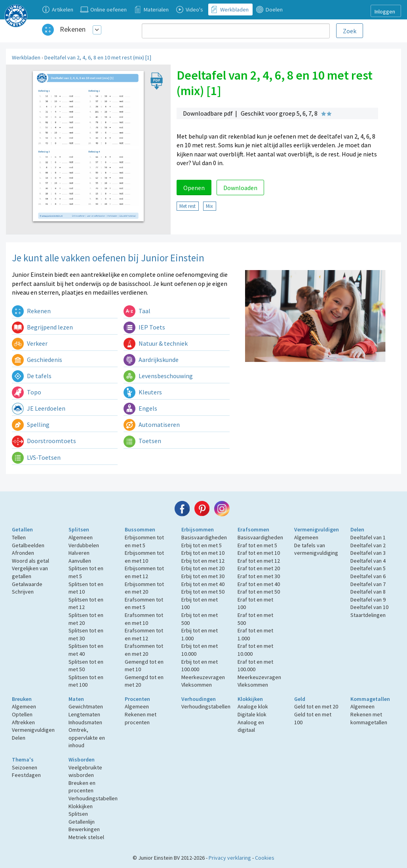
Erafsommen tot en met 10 (144, 619)
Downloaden (240, 188)
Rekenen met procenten (141, 718)
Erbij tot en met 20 (203, 568)
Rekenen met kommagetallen (369, 718)
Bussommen (140, 529)
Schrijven (23, 592)
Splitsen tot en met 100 (86, 681)
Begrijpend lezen (42, 327)
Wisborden (82, 759)
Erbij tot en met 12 (203, 561)
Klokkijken (250, 699)
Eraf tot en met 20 (259, 568)
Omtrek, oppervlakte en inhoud (87, 738)
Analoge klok (253, 706)
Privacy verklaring (230, 858)
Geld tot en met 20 (316, 706)
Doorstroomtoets (44, 441)
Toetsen (142, 441)
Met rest (187, 206)
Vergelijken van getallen (30, 572)
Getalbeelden (28, 545)
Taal (137, 311)
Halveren (79, 553)
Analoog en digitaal (251, 726)
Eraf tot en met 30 (259, 576)
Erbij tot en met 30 (203, 576)
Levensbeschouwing (158, 376)
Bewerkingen (84, 829)
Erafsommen (253, 529)
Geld (300, 699)
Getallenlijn (82, 822)
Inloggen (385, 11)
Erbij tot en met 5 (202, 545)
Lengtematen (84, 714)
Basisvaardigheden (204, 537)
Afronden (23, 553)
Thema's (23, 759)
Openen (194, 188)
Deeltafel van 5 (368, 568)
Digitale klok (252, 714)
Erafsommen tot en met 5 (144, 603)
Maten (76, 699)
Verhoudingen (199, 699)
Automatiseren (152, 424)
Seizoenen (25, 767)
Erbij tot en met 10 (203, 553)
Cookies (265, 858)
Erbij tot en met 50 (203, 592)
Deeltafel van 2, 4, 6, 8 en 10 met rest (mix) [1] (98, 57)
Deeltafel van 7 (368, 584)
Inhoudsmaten (85, 722)
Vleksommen (197, 685)
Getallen (22, 529)
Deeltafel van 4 (368, 561)
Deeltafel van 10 (369, 607)
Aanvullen (80, 561)
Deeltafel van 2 (368, 545)
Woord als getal (30, 561)
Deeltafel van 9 (368, 600)
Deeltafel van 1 (368, 537)
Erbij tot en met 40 (203, 584)
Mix (209, 206)
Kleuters (143, 392)
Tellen (19, 537)
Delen (357, 529)
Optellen (22, 714)
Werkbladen (26, 57)
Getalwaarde (27, 584)
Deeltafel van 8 (368, 592)
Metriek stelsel (86, 837)
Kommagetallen (370, 699)
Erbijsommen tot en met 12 (144, 572)
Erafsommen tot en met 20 (144, 650)
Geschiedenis (37, 360)
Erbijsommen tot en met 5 (144, 541)
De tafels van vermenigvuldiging (316, 549)
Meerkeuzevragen (203, 677)
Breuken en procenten (82, 787)
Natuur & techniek (156, 343)
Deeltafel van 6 (368, 576)
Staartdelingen (368, 615)
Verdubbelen (84, 545)
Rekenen (73, 29)
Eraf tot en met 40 (259, 584)
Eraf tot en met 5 (257, 545)
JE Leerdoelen (39, 408)
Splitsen (79, 529)
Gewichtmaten (86, 706)
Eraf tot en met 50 (259, 592)
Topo (27, 392)
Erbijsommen (198, 529)
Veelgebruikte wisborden (85, 771)
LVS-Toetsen (36, 457)
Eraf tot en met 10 (259, 553)
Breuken (22, 699)
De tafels (32, 376)
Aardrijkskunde (151, 360)
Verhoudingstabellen (206, 706)
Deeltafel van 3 (368, 553)
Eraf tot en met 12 (259, 561)
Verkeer (30, 343)
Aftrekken (23, 722)
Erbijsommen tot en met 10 (144, 557)
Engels (140, 408)
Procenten (137, 699)
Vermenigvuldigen (317, 529)
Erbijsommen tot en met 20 (144, 588)
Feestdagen (26, 775)
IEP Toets (144, 327)
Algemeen (81, 537)
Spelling (31, 424)
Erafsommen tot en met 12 (144, 634)
